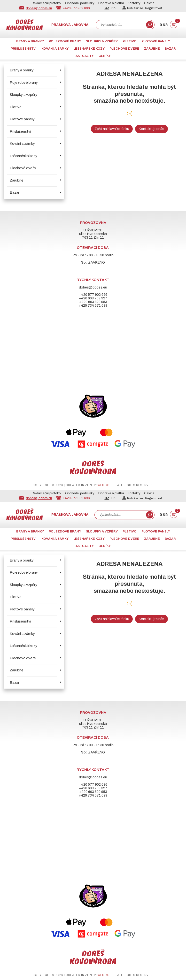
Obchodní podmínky (80, 3)
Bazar (170, 49)
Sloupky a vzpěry (102, 41)
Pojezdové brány (65, 41)
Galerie (149, 3)
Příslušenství (24, 49)
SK (113, 8)
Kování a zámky (55, 49)
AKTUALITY (85, 56)
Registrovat (154, 8)
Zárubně (152, 49)
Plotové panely (156, 41)
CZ (107, 8)
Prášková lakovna (70, 25)
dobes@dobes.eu (39, 8)
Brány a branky (30, 41)
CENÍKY (105, 56)
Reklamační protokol (47, 3)
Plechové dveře (124, 49)
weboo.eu (106, 485)
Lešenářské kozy (89, 49)
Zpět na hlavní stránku (112, 129)
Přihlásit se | (134, 8)
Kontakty (134, 3)
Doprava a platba (111, 3)
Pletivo (130, 41)
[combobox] (120, 25)
